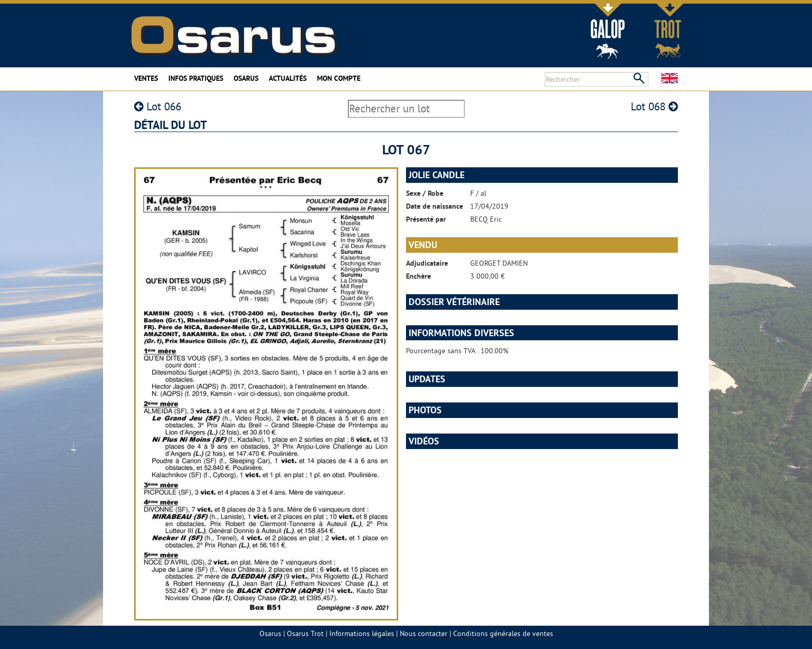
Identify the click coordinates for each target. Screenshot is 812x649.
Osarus (246, 78)
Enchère (418, 276)
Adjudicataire (427, 263)
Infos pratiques (196, 78)
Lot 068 (654, 106)
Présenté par (426, 219)
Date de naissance (434, 206)
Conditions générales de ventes (503, 633)
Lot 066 (158, 106)
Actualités (288, 78)
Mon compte (339, 78)
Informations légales (362, 633)
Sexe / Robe (425, 193)
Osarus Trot (305, 633)
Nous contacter (424, 633)
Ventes (146, 78)
